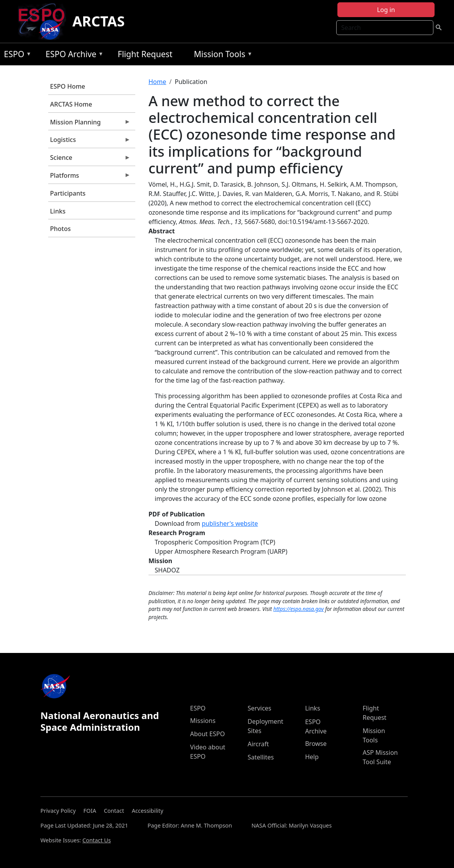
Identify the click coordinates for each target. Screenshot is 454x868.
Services (259, 708)
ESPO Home (68, 86)
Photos (60, 229)
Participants (68, 193)
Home (157, 82)
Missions (203, 721)
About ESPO (207, 734)
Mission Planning (89, 124)
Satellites (261, 757)
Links (58, 211)
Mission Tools (221, 55)
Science (89, 159)
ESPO (16, 55)
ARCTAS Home (71, 104)
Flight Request (145, 54)
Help (312, 757)
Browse (316, 744)
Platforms (89, 177)
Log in (386, 10)
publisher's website (230, 523)
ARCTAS (99, 21)
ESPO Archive (72, 55)
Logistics (89, 142)
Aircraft (258, 744)
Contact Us (97, 840)
